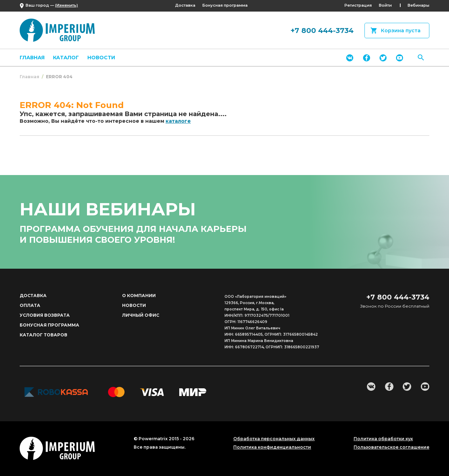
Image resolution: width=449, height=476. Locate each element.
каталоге (178, 121)
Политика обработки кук (383, 439)
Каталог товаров (43, 335)
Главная (32, 58)
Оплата (30, 305)
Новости (101, 58)
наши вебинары (108, 209)
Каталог (66, 58)
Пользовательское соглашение (391, 447)
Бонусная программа (225, 5)
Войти (385, 5)
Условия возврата (45, 315)
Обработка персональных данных (274, 439)
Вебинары (418, 5)
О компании (139, 296)
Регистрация (358, 5)
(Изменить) (66, 5)
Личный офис (141, 315)
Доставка (185, 5)
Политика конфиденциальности (272, 447)
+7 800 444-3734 (322, 31)
